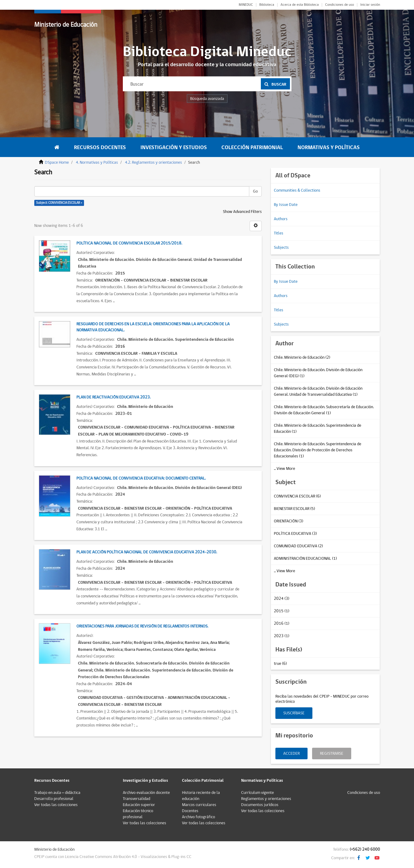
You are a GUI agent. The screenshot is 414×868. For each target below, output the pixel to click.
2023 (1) (282, 636)
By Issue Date (286, 205)
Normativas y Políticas (329, 147)
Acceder (291, 754)
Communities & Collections (297, 190)
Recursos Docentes (100, 147)
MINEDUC (246, 5)
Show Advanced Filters (242, 212)
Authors (281, 219)
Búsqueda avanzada (207, 99)
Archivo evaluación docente (146, 793)
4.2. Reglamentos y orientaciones (153, 162)
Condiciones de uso (340, 5)
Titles (279, 233)
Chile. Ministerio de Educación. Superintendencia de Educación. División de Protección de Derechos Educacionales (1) (318, 450)
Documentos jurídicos (260, 805)
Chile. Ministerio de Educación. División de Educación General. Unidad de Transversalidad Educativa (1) (318, 391)
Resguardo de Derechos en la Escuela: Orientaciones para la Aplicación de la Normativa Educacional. (153, 327)
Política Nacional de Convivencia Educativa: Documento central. (141, 478)
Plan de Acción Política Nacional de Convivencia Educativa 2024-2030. (147, 552)
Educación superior (139, 805)
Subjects (281, 248)
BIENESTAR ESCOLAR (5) (295, 509)
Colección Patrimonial (252, 147)
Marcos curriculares (199, 805)
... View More (284, 469)
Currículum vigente (257, 793)
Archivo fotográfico (199, 817)
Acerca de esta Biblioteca (300, 5)
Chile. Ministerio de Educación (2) (302, 357)
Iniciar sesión (370, 5)
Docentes (190, 811)
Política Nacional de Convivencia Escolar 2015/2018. (129, 243)
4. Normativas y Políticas (97, 162)
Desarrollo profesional (54, 799)
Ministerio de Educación (66, 25)
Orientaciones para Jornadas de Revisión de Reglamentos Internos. (142, 626)
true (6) (280, 664)
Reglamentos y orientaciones (266, 799)
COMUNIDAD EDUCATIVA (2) (298, 546)
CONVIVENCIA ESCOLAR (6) (297, 496)
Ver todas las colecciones (56, 805)
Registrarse (332, 754)
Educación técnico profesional (138, 814)
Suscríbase (294, 713)
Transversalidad (136, 799)
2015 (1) (282, 611)
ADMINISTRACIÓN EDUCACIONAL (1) (305, 559)
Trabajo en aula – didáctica (57, 793)
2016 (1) (282, 624)
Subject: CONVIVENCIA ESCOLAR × (59, 203)
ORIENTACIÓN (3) (289, 521)
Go (255, 191)
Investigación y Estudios (174, 147)
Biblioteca (267, 5)
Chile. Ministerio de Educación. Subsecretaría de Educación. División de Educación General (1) (324, 410)
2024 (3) (282, 599)
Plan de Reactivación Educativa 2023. (113, 397)
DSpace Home (57, 162)
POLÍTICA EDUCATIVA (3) (295, 534)
